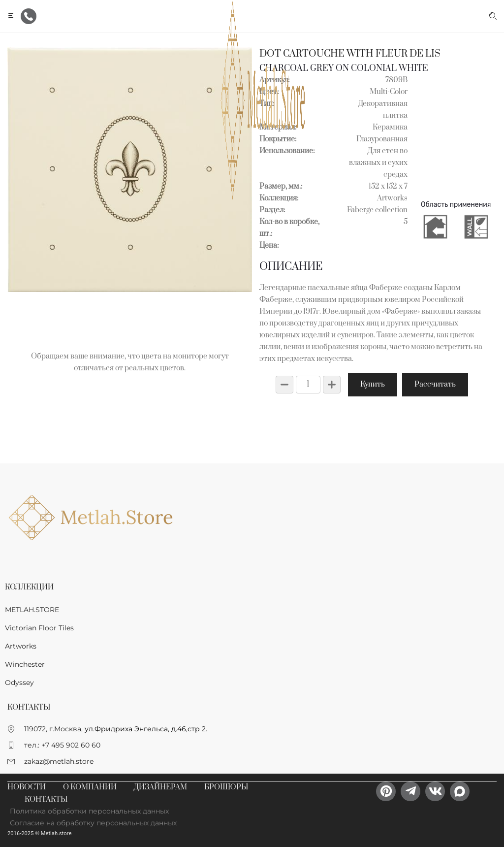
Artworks (21, 646)
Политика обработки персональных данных (89, 811)
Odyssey (19, 683)
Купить (373, 384)
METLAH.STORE (32, 610)
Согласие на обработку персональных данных (93, 823)
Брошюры (226, 787)
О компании (90, 787)
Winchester (25, 664)
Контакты (46, 799)
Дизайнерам (160, 787)
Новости (27, 787)
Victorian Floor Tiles (39, 628)
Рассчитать (435, 384)
